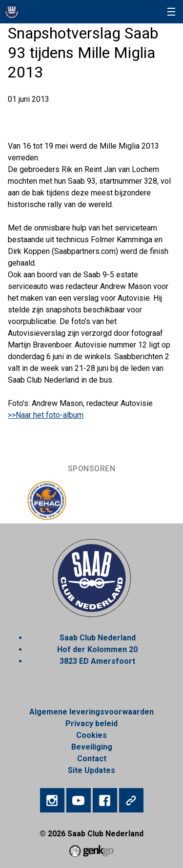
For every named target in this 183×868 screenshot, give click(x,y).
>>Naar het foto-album (46, 415)
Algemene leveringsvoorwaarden (91, 712)
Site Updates (91, 770)
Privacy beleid (91, 723)
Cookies (91, 735)
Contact (92, 759)
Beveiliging (92, 747)
